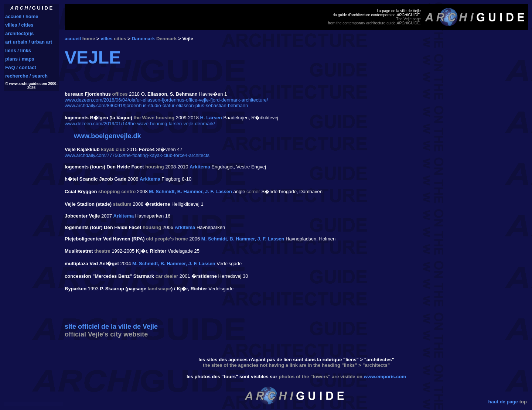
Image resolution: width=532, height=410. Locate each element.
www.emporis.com (385, 377)
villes (107, 39)
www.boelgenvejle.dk (107, 136)
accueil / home (22, 16)
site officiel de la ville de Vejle (111, 327)
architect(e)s (19, 33)
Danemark (143, 39)
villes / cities (19, 25)
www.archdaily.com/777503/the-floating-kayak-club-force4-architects (137, 155)
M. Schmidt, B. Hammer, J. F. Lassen (190, 192)
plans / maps (20, 59)
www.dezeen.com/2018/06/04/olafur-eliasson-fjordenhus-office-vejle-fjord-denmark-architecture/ (166, 100)
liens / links (18, 50)
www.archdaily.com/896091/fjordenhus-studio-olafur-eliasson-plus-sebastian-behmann (156, 105)
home (89, 39)
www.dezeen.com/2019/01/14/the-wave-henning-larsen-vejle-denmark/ (140, 124)
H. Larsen (211, 118)
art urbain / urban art (29, 42)
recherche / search (26, 76)
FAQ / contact (21, 67)
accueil (73, 39)
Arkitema (200, 167)
